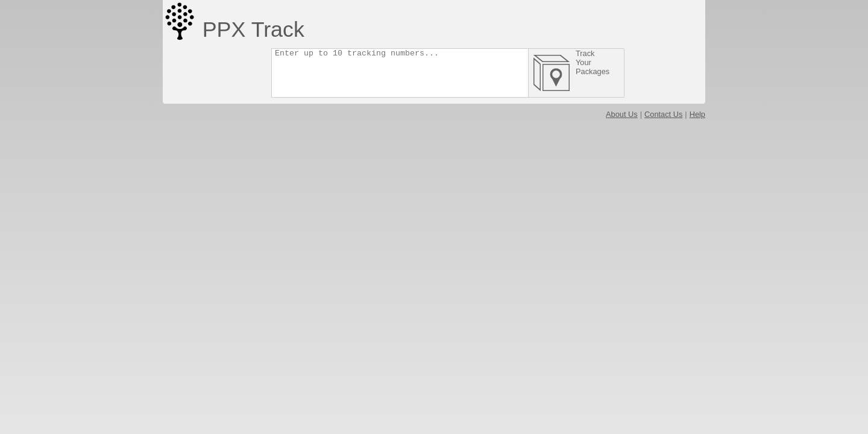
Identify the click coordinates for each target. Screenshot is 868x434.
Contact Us (663, 114)
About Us (622, 114)
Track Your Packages (623, 62)
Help (697, 114)
